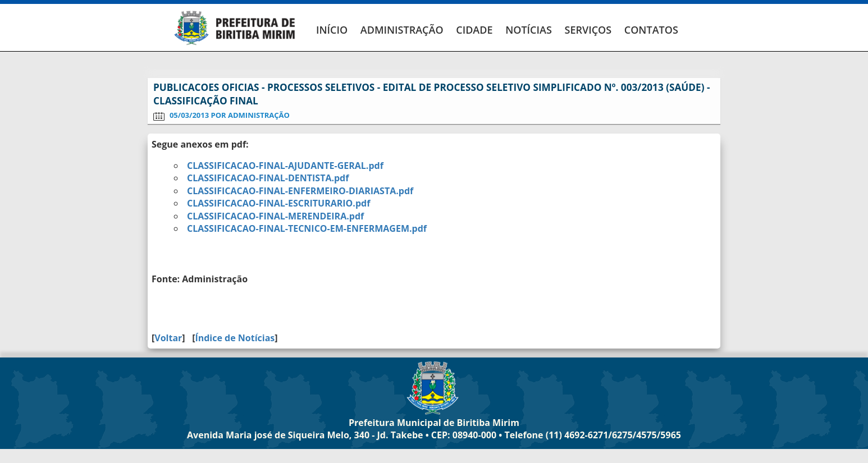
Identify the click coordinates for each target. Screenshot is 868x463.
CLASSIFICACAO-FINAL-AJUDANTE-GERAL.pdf (285, 166)
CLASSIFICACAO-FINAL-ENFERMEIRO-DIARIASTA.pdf (300, 191)
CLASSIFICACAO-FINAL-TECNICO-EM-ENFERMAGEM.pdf (307, 228)
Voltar (168, 338)
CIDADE (474, 30)
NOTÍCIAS (529, 30)
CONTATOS (651, 30)
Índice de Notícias (235, 338)
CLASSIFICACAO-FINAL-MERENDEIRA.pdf (275, 216)
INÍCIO (332, 30)
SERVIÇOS (588, 30)
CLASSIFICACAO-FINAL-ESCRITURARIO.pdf (278, 203)
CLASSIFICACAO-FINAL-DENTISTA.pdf (268, 178)
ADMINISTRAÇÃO (402, 30)
